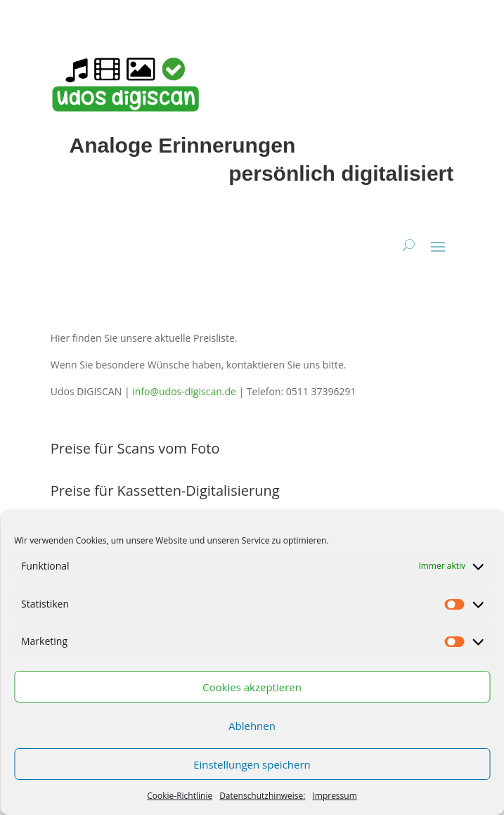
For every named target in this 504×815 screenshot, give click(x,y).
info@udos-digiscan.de (184, 391)
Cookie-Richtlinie (180, 796)
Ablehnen (252, 726)
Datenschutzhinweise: (262, 796)
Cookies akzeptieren (252, 687)
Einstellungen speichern (252, 764)
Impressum (334, 796)
